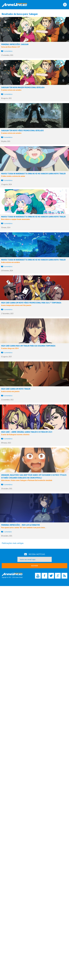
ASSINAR (35, 566)
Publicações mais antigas (13, 543)
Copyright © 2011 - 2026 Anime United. (12, 576)
